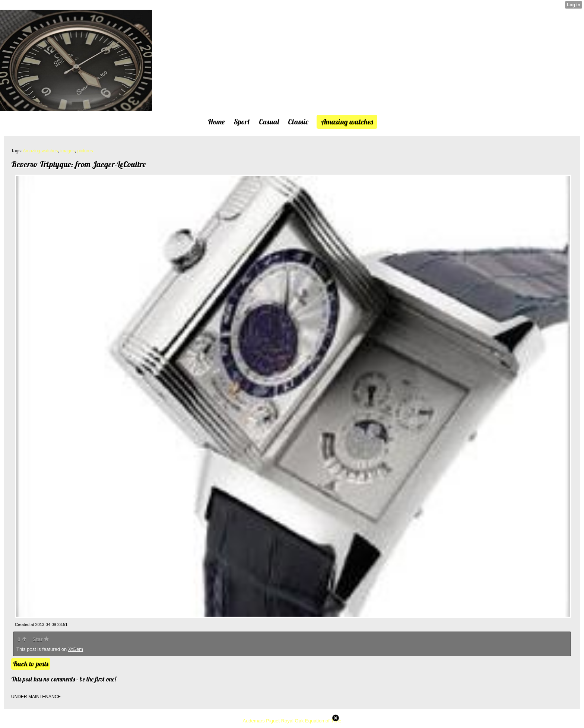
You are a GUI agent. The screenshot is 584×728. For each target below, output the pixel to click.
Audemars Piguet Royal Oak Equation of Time (292, 721)
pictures (85, 151)
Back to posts (31, 664)
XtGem (76, 649)
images (68, 151)
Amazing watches (40, 151)
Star (41, 639)
